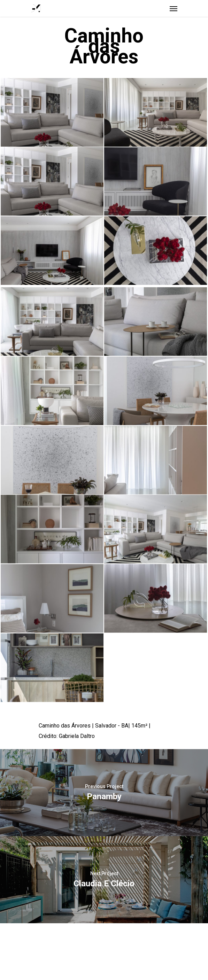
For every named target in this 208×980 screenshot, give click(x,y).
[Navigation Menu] (174, 8)
